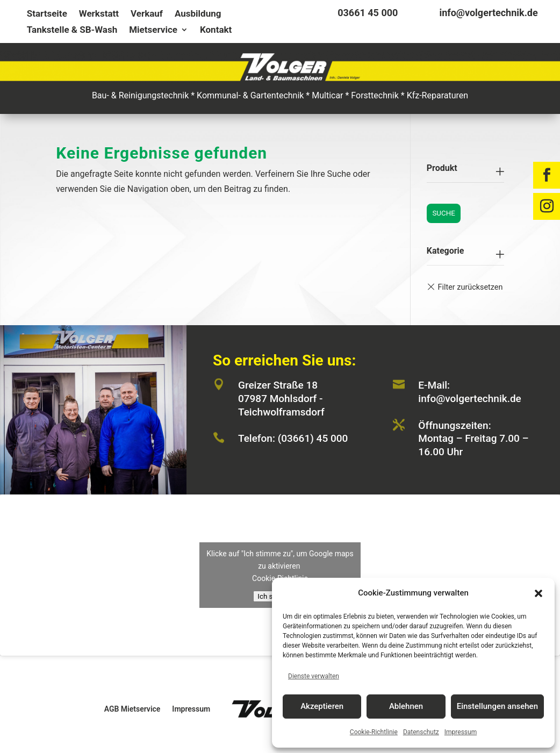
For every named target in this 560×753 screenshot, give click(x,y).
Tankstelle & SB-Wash (72, 30)
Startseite (47, 14)
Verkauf (147, 14)
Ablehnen (406, 706)
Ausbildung (198, 14)
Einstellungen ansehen (497, 706)
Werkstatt (99, 14)
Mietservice (153, 30)
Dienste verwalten (314, 676)
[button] (539, 593)
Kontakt (216, 30)
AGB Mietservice (132, 709)
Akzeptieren (322, 706)
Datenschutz (421, 732)
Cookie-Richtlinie (374, 732)
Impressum (461, 732)
